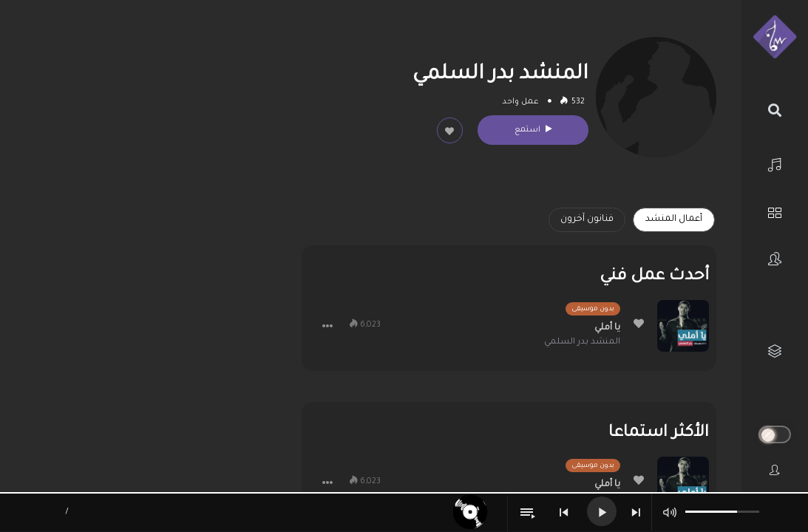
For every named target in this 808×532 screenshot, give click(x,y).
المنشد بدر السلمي (582, 342)
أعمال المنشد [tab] (674, 219)
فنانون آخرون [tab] (587, 219)
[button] (327, 326)
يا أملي (607, 328)
